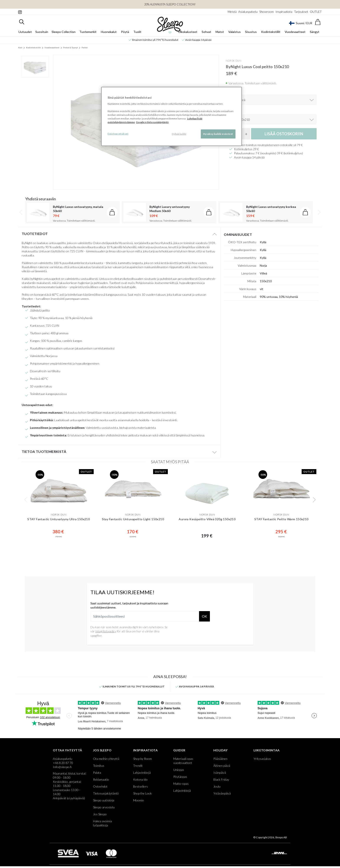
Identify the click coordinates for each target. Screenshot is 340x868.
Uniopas (179, 770)
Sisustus (251, 32)
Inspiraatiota (284, 12)
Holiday (221, 750)
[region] (172, 116)
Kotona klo (140, 779)
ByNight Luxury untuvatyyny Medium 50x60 (170, 209)
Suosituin (42, 32)
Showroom (266, 12)
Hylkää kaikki (179, 134)
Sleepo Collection (64, 32)
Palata (97, 773)
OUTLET (316, 12)
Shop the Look (142, 793)
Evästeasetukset (118, 134)
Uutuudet (25, 32)
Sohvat (206, 32)
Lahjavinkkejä (142, 773)
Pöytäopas (180, 777)
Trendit (138, 766)
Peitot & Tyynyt (70, 47)
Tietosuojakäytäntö (106, 793)
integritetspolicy (106, 631)
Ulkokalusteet (188, 32)
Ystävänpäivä (222, 793)
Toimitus (99, 766)
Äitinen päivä (222, 766)
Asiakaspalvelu (248, 12)
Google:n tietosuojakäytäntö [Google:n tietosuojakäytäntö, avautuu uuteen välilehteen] (152, 122)
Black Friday (221, 779)
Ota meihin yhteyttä (106, 759)
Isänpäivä (220, 773)
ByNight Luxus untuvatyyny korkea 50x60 (271, 209)
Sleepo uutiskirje (104, 800)
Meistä (232, 12)
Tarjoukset (301, 12)
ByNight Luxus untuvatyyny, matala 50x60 (78, 209)
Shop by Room (142, 759)
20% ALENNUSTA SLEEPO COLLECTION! (170, 4)
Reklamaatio (101, 779)
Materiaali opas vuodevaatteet (183, 761)
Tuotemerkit (88, 32)
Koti (20, 47)
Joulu (217, 786)
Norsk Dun (234, 61)
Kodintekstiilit (271, 32)
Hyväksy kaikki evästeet (218, 134)
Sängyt (315, 32)
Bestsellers (141, 786)
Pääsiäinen (220, 759)
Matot (220, 32)
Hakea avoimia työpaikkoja (102, 823)
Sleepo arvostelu (104, 807)
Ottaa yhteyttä (68, 750)
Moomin (139, 800)
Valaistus (235, 32)
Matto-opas (181, 784)
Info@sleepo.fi (62, 767)
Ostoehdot (100, 786)
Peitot (85, 47)
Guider (179, 750)
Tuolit (137, 32)
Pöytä (125, 32)
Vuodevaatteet (295, 32)
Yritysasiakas (262, 759)
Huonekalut (109, 32)
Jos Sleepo (102, 750)
